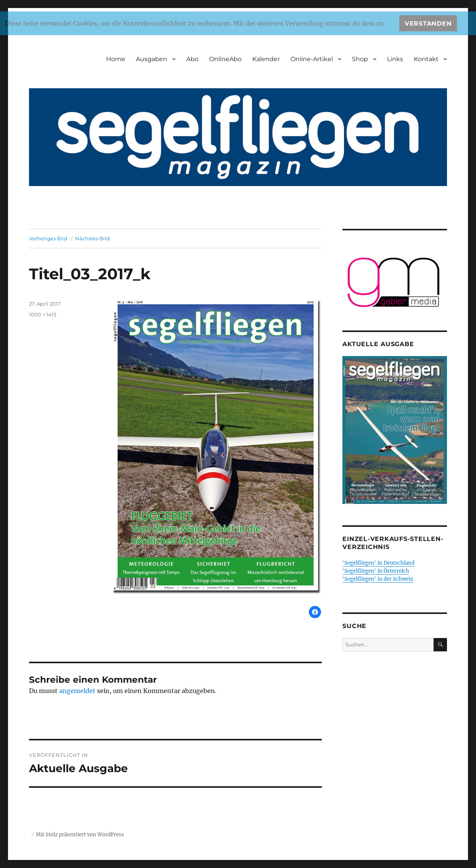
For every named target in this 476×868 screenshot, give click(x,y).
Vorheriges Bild (48, 238)
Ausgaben (152, 59)
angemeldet (77, 691)
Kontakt (426, 59)
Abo (192, 59)
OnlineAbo (225, 59)
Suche (354, 626)
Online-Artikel (312, 59)
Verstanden (428, 23)
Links (395, 59)
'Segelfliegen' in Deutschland (378, 563)
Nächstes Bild (92, 238)
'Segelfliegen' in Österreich (376, 571)
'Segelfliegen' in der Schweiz (378, 579)
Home (116, 59)
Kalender (266, 59)
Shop (360, 59)
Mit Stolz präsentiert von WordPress (80, 835)
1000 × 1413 (43, 314)
